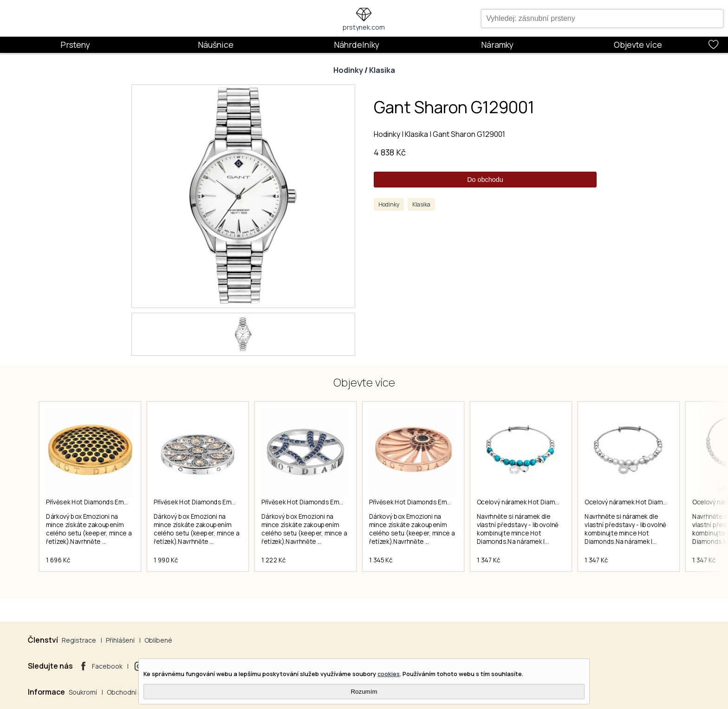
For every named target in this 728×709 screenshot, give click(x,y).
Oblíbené (158, 640)
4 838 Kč (390, 152)
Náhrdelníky (357, 45)
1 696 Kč (58, 560)
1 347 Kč (488, 560)
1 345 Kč (381, 560)
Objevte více (638, 45)
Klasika (382, 70)
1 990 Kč (166, 560)
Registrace (79, 640)
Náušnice (216, 45)
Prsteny (75, 45)
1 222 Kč (273, 560)
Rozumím (364, 692)
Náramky (497, 45)
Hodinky (348, 70)
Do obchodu (485, 180)
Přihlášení (120, 640)
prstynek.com (364, 27)
